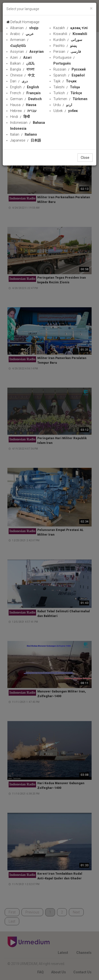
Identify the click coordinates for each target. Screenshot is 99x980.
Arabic (22, 34)
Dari (19, 81)
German (26, 99)
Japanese (26, 140)
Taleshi (67, 87)
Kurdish (68, 40)
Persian (67, 52)
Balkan (22, 63)
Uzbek (66, 111)
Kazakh (70, 28)
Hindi (20, 117)
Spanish (69, 75)
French (25, 93)
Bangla (22, 69)
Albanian (24, 28)
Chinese (22, 75)
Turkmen (70, 99)
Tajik (65, 81)
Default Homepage (23, 22)
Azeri (21, 57)
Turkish (68, 93)
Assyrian (27, 52)
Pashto (65, 46)
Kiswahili (70, 34)
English (25, 87)
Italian (24, 134)
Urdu (63, 105)
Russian (69, 69)
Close (85, 158)
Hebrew (23, 111)
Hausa (23, 105)
